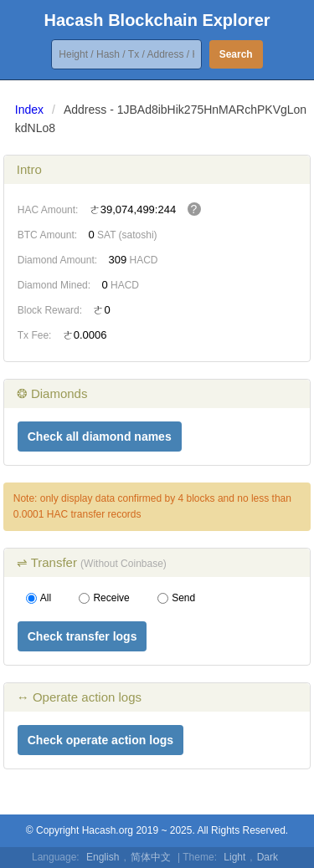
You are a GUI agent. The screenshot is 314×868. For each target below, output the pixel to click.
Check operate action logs (100, 740)
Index (29, 110)
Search (236, 54)
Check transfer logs (82, 636)
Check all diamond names (100, 437)
